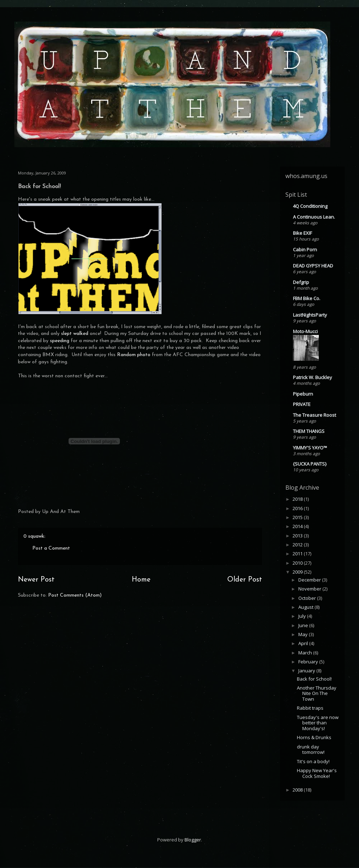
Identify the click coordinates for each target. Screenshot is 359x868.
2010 (298, 563)
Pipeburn (303, 394)
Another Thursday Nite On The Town (317, 693)
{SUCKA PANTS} (310, 464)
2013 (298, 536)
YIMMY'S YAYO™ (310, 448)
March (306, 653)
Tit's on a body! (313, 761)
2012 (298, 545)
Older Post (245, 580)
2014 (298, 526)
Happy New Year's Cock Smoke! (317, 773)
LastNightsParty (310, 315)
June (304, 625)
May (304, 634)
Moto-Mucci (305, 331)
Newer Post (36, 580)
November (310, 589)
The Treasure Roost (314, 415)
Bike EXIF (302, 233)
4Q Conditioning (310, 206)
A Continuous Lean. (314, 217)
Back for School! (314, 679)
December (310, 580)
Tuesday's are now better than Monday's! (318, 723)
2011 (298, 554)
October (308, 598)
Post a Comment (51, 548)
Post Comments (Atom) (75, 595)
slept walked (75, 334)
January (307, 671)
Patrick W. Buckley (313, 377)
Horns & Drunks (314, 737)
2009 (298, 572)
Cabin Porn (305, 249)
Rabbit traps (310, 708)
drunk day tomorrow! (311, 750)
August (306, 607)
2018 (298, 499)
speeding (60, 341)
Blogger (193, 840)
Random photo (134, 355)
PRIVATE (302, 404)
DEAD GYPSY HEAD (313, 266)
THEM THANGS (309, 431)
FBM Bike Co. (307, 298)
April (304, 643)
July (303, 616)
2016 (298, 508)
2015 (298, 517)
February (309, 662)
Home (141, 580)
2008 (298, 790)
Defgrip (301, 282)
